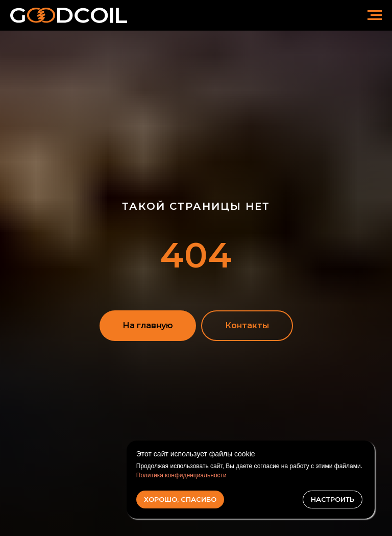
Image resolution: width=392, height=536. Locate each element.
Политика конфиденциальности (181, 475)
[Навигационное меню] (375, 15)
